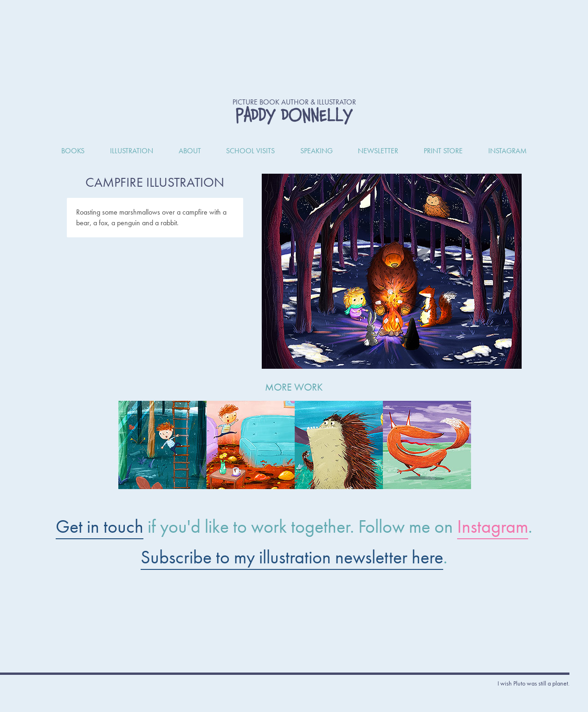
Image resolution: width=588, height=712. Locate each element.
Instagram (493, 526)
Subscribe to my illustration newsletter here (292, 557)
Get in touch (100, 526)
